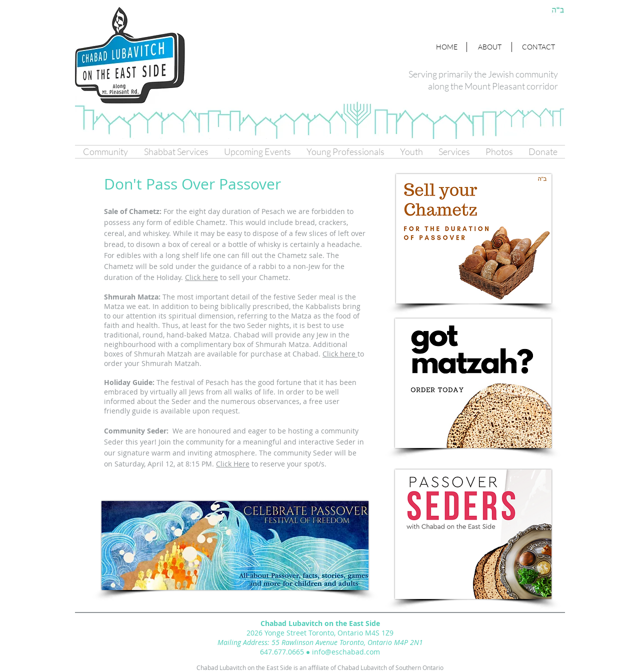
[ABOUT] (490, 47)
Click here (340, 354)
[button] (105, 152)
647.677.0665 (282, 652)
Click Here (233, 464)
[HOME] (446, 47)
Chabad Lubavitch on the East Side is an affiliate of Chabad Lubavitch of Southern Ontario (320, 667)
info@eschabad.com (346, 652)
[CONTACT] (538, 47)
